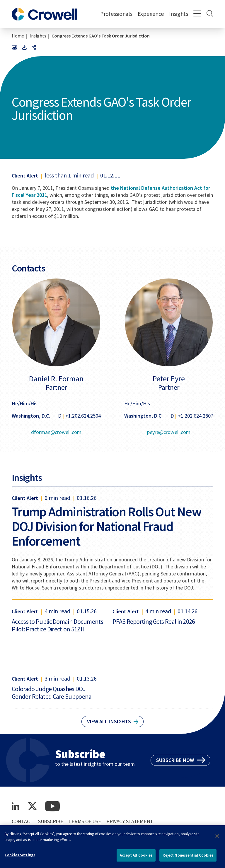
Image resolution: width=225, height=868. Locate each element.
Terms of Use (85, 821)
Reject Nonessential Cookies (188, 858)
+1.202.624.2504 (83, 416)
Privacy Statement (130, 821)
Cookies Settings (20, 858)
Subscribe (51, 821)
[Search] (210, 14)
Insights (179, 14)
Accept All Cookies (136, 858)
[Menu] (197, 14)
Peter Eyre (169, 379)
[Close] (217, 839)
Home (18, 36)
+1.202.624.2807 (196, 416)
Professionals (116, 14)
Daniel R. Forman (56, 379)
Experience (151, 14)
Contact (22, 821)
